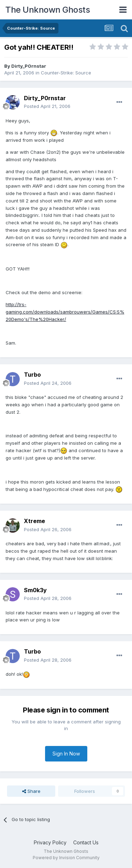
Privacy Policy (50, 842)
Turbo (32, 375)
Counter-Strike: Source (66, 73)
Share (31, 791)
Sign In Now (66, 754)
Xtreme (34, 521)
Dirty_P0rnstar (29, 66)
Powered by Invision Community (66, 858)
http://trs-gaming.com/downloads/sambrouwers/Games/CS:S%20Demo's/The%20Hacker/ (65, 312)
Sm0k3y (35, 590)
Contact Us (86, 842)
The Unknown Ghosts (48, 10)
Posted (47, 106)
